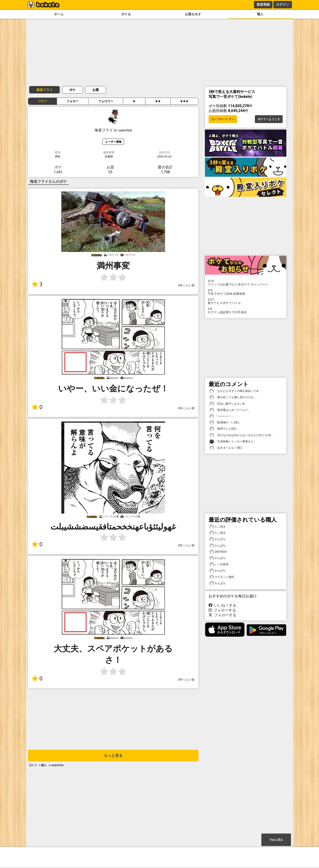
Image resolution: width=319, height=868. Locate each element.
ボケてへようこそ (269, 119)
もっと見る (113, 755)
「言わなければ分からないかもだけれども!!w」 (242, 435)
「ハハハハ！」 (222, 416)
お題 (96, 90)
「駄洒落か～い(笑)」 (225, 423)
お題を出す (193, 14)
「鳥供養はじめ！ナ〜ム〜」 (230, 410)
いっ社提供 (219, 564)
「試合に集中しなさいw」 (228, 404)
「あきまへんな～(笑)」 (227, 448)
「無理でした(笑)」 (224, 429)
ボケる (126, 14)
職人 (260, 14)
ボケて (33, 765)
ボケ (72, 90)
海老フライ (44, 90)
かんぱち (218, 539)
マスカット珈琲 (222, 577)
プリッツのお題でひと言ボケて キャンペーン (246, 283)
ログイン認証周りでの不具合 (246, 310)
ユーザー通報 (113, 142)
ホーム (59, 14)
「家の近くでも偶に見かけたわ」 (233, 397)
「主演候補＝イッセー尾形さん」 (233, 442)
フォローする (222, 610)
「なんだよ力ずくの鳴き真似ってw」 (235, 391)
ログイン (283, 4)
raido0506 (57, 765)
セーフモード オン (223, 119)
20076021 (218, 552)
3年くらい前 (186, 285)
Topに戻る (276, 840)
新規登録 (263, 4)
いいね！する (222, 605)
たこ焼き (218, 527)
